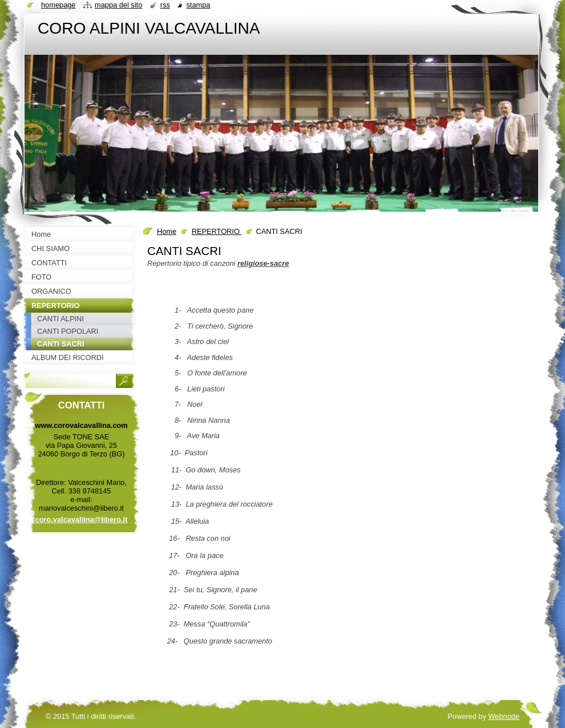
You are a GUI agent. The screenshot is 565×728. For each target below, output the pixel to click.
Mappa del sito (118, 5)
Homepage (58, 5)
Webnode (504, 716)
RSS (165, 5)
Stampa (198, 5)
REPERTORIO (217, 231)
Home (167, 231)
